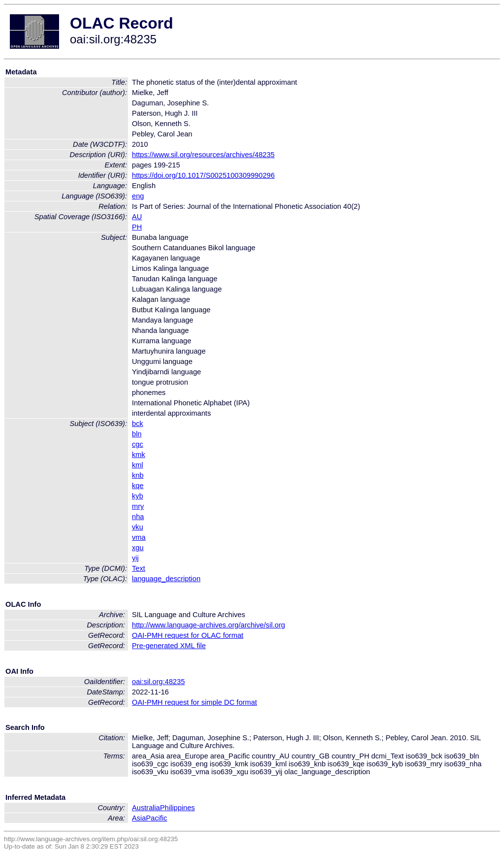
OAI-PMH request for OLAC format (188, 635)
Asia (139, 818)
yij (135, 558)
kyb (138, 496)
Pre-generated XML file (169, 646)
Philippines (177, 808)
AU (137, 217)
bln (137, 434)
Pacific (157, 818)
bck (138, 424)
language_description (166, 579)
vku (138, 527)
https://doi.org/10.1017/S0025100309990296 (203, 175)
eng (138, 196)
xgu (138, 548)
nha (138, 517)
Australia (146, 808)
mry (138, 506)
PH (137, 227)
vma (139, 537)
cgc (138, 444)
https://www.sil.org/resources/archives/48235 (203, 155)
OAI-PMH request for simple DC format (194, 702)
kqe (138, 486)
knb (138, 475)
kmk (139, 455)
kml (138, 465)
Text (139, 568)
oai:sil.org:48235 (158, 682)
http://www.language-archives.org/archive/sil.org (208, 625)
